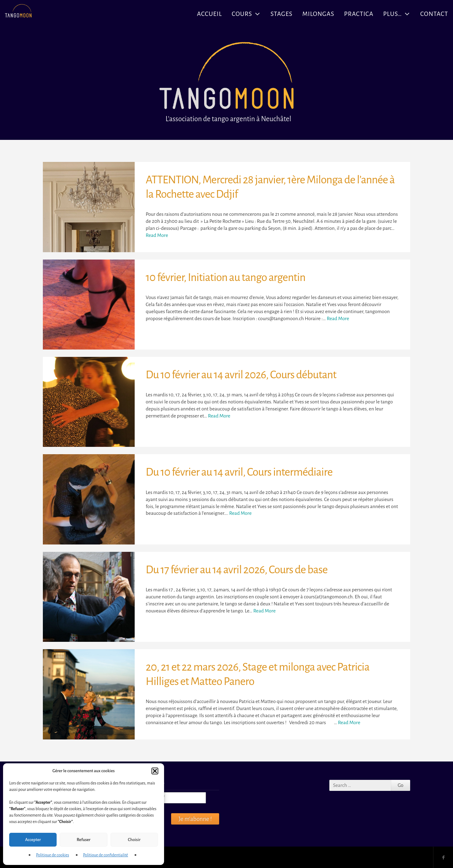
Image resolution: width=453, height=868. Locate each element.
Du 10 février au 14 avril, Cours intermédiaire (239, 472)
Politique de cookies (53, 855)
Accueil (210, 14)
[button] (155, 771)
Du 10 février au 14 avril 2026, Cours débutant (241, 375)
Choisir (134, 840)
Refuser (83, 840)
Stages (282, 14)
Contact (434, 14)
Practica (359, 14)
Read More (157, 235)
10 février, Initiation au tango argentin (226, 277)
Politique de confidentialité (105, 855)
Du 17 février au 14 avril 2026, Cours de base (237, 570)
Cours (242, 14)
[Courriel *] (172, 798)
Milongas (318, 14)
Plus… (393, 14)
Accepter (33, 840)
